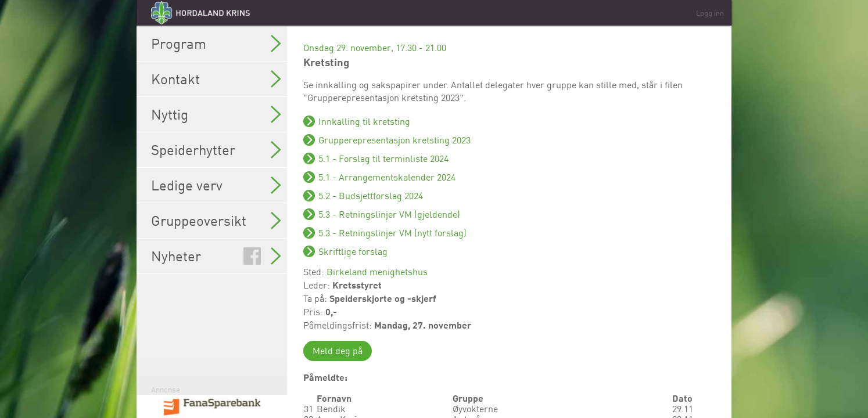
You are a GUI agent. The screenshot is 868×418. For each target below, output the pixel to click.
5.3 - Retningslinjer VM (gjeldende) (389, 214)
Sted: (315, 272)
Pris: (314, 312)
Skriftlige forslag (353, 251)
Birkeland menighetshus (377, 272)
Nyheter (216, 256)
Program (216, 44)
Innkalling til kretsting (364, 121)
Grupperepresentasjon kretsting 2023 (394, 140)
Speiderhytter (216, 150)
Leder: (318, 285)
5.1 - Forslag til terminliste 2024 (383, 158)
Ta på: (316, 298)
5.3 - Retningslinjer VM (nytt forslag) (392, 233)
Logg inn (710, 13)
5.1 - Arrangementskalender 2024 (387, 177)
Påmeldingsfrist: (339, 325)
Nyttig (216, 114)
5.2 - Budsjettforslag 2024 (371, 196)
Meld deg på (338, 351)
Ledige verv (216, 185)
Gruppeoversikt (216, 221)
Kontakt (216, 79)
